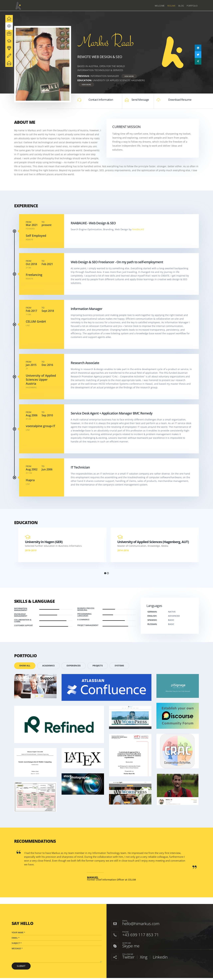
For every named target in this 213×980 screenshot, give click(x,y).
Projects (98, 666)
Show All (25, 666)
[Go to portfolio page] (35, 686)
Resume (171, 6)
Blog (181, 6)
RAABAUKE (138, 229)
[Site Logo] (18, 6)
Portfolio (192, 6)
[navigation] (9, 19)
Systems (119, 666)
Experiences (74, 666)
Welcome (160, 6)
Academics (48, 666)
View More (129, 76)
